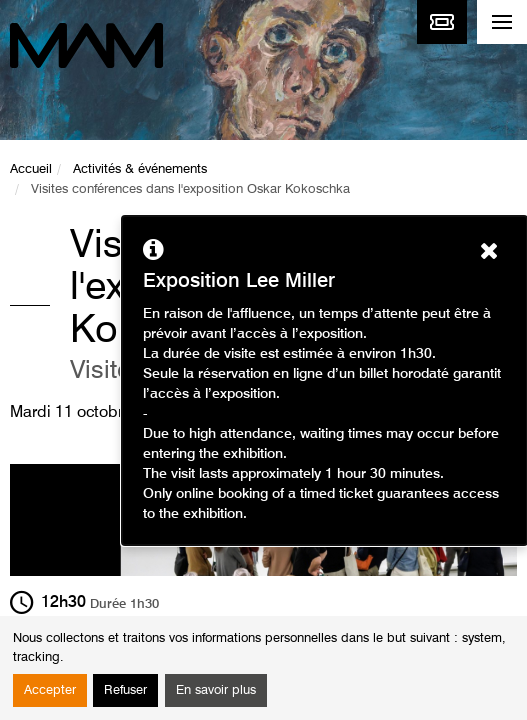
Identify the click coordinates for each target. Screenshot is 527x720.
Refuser (125, 690)
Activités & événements (140, 169)
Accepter (50, 690)
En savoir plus (216, 690)
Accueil (31, 169)
